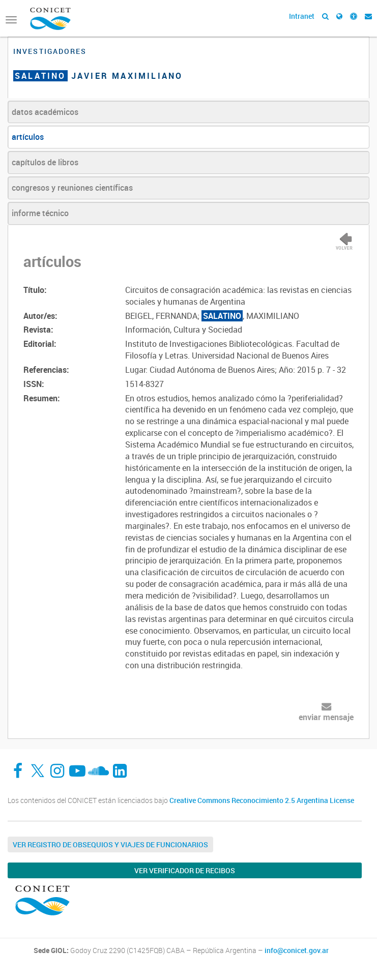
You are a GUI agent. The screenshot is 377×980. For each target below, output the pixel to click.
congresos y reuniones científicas (72, 188)
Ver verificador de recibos (185, 870)
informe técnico (40, 213)
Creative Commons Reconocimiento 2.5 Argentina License (262, 800)
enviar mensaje (326, 717)
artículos (28, 137)
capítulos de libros (45, 162)
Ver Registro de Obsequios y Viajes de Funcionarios (110, 844)
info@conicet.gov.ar (297, 951)
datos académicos (45, 112)
